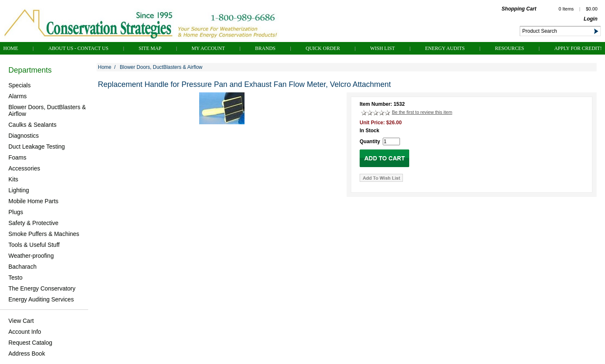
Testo (15, 278)
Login (591, 19)
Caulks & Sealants (32, 125)
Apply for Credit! (578, 48)
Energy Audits (445, 48)
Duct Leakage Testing (37, 147)
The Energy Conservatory (42, 288)
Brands (265, 48)
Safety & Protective (33, 223)
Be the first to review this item (422, 112)
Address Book (27, 354)
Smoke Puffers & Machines (44, 234)
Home (11, 48)
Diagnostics (24, 136)
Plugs (16, 212)
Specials (20, 85)
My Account (208, 48)
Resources (509, 48)
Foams (17, 157)
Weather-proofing (31, 256)
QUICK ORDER (323, 48)
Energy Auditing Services (41, 299)
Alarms (18, 96)
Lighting (19, 190)
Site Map (150, 48)
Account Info (25, 332)
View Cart (21, 321)
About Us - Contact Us (78, 48)
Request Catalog (30, 343)
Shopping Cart (519, 9)
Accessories (24, 168)
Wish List (383, 48)
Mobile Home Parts (33, 201)
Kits (13, 179)
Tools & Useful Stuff (34, 245)
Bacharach (22, 267)
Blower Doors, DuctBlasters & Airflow (47, 110)
